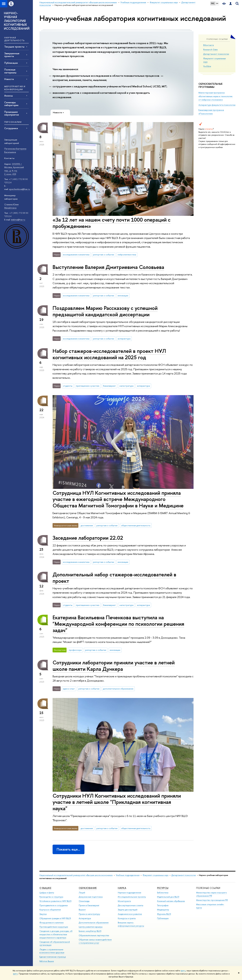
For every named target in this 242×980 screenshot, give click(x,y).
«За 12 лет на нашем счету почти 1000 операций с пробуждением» (112, 223)
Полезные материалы (10, 71)
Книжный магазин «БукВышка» (171, 901)
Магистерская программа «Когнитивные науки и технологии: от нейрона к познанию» (216, 96)
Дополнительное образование (94, 923)
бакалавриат (109, 386)
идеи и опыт (69, 689)
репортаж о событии (104, 255)
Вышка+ (82, 910)
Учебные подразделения (128, 875)
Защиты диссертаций (128, 910)
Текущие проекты (14, 47)
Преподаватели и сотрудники (54, 905)
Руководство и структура (51, 897)
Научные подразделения (129, 893)
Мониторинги (124, 901)
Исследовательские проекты (132, 897)
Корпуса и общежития (50, 910)
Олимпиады (84, 901)
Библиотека (163, 893)
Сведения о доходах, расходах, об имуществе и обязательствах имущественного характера (56, 934)
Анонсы (8, 96)
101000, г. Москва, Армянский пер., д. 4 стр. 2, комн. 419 (14, 169)
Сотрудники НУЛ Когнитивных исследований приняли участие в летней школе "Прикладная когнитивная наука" (117, 802)
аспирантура (124, 339)
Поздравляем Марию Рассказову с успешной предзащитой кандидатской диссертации (105, 311)
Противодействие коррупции (54, 927)
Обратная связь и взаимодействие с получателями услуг (95, 941)
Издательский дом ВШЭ (168, 897)
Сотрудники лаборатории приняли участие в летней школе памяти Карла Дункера (114, 666)
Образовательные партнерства (94, 935)
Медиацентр (163, 910)
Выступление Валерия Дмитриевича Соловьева (108, 267)
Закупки (43, 914)
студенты (68, 386)
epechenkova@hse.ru (19, 189)
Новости (9, 79)
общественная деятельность (136, 525)
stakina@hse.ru (18, 220)
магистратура (126, 386)
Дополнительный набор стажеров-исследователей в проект (114, 578)
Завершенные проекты (12, 55)
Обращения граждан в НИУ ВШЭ (55, 918)
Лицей (82, 893)
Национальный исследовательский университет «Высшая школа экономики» (76, 875)
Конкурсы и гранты (127, 918)
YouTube (207, 66)
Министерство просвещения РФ (212, 900)
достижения (87, 525)
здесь (183, 971)
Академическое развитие (130, 914)
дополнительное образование (118, 689)
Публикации (11, 63)
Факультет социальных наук (156, 875)
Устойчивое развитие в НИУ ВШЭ (55, 901)
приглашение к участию (88, 386)
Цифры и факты (47, 893)
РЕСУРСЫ (163, 888)
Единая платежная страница (53, 957)
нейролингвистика (127, 255)
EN (217, 3)
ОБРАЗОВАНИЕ (88, 888)
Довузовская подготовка (91, 897)
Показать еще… (68, 849)
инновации (123, 295)
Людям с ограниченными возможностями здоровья (52, 951)
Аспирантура (85, 918)
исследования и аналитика (76, 255)
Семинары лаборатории (11, 104)
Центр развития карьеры (91, 927)
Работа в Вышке (47, 961)
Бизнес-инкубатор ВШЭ (90, 931)
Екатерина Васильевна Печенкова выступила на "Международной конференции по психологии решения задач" (118, 624)
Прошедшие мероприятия (12, 113)
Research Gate (210, 49)
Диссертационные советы (131, 905)
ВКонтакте (209, 45)
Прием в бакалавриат (89, 905)
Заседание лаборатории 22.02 (88, 538)
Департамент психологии (216, 54)
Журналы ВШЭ (164, 914)
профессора (75, 650)
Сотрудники (11, 128)
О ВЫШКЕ (45, 888)
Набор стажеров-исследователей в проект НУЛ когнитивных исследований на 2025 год (109, 354)
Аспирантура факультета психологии (217, 105)
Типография (163, 905)
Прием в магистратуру (89, 914)
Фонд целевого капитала (51, 923)
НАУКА (122, 888)
